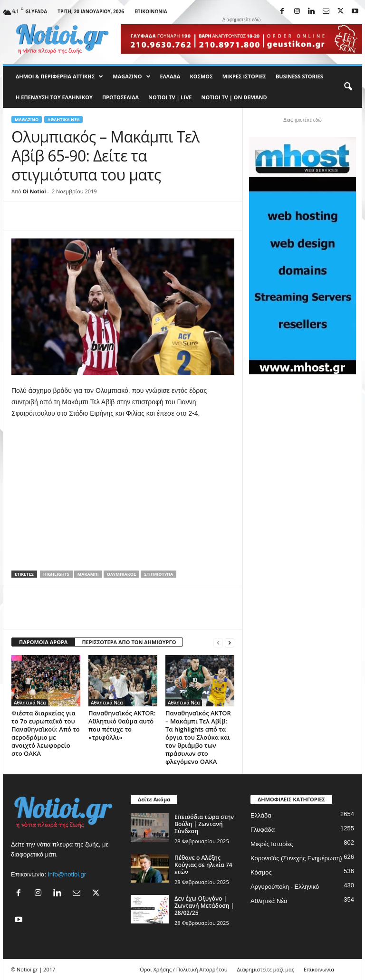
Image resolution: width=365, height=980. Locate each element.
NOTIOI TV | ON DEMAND (234, 97)
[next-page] (230, 642)
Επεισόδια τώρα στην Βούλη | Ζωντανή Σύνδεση (204, 824)
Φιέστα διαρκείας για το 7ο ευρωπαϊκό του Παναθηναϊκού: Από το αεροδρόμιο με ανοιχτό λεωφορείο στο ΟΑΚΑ (46, 733)
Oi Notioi (34, 191)
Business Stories (299, 76)
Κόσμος (201, 76)
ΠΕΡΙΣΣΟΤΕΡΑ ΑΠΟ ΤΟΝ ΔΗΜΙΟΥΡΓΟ (129, 642)
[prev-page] (218, 642)
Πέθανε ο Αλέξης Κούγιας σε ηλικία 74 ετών (203, 865)
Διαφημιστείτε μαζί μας (266, 969)
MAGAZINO (131, 76)
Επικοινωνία (151, 11)
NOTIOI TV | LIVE (170, 97)
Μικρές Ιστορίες (244, 76)
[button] (348, 87)
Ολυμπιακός (121, 574)
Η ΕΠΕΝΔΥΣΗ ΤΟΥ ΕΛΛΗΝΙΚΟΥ (54, 97)
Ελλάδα (170, 76)
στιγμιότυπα (158, 574)
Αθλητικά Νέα (63, 119)
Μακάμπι (88, 574)
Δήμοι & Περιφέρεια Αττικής (59, 76)
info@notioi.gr (67, 874)
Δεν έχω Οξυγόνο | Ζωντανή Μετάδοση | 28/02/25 (204, 906)
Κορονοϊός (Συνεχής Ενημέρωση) (296, 858)
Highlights (56, 574)
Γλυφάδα (263, 830)
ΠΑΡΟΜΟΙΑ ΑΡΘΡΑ (43, 642)
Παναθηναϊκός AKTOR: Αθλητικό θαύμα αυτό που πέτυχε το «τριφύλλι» (122, 725)
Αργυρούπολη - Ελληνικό (285, 887)
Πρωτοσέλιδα (120, 97)
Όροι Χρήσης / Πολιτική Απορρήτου (184, 969)
